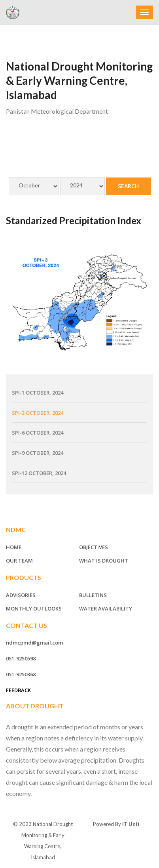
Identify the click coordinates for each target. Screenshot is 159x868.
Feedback (18, 690)
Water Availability (106, 609)
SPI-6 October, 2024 (38, 433)
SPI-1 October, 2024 (38, 393)
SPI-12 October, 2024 (39, 473)
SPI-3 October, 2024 (38, 413)
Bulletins (93, 595)
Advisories (21, 595)
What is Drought (104, 561)
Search (128, 186)
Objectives (94, 547)
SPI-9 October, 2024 (38, 453)
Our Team (19, 561)
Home (14, 547)
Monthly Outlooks (34, 609)
